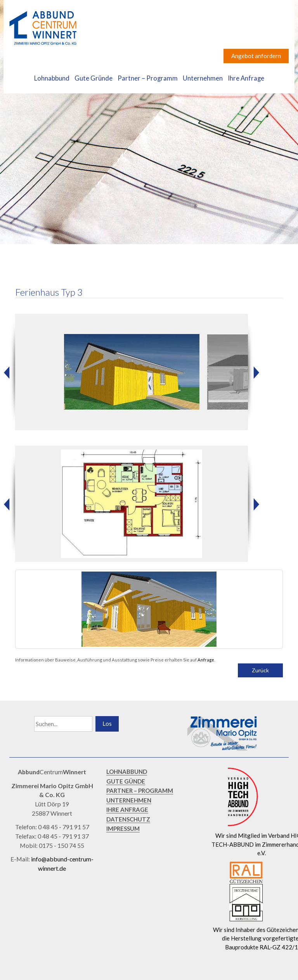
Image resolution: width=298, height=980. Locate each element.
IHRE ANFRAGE (127, 809)
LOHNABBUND (127, 772)
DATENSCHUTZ (128, 819)
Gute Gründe (94, 78)
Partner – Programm (148, 78)
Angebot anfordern (256, 56)
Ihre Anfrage (246, 78)
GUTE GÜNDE (126, 781)
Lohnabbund (52, 78)
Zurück (260, 670)
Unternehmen (203, 78)
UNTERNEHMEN (129, 800)
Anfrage (206, 660)
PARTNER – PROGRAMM (140, 791)
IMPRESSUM (123, 828)
